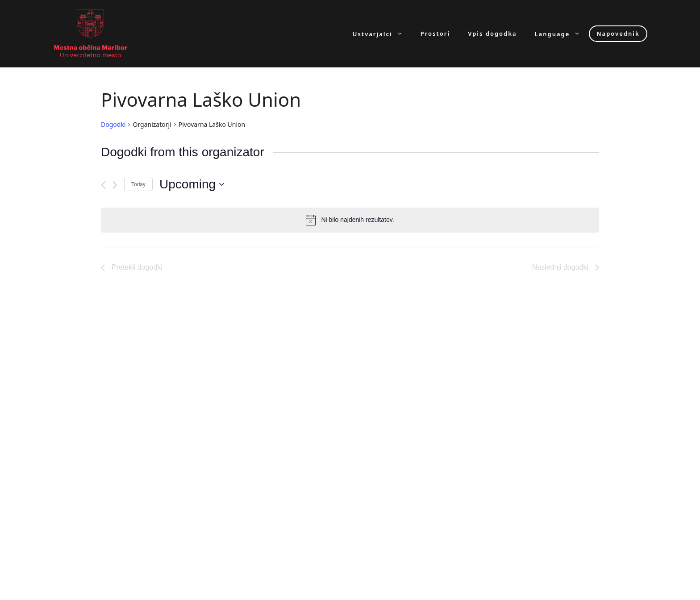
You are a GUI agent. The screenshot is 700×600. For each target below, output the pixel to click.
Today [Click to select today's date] (138, 184)
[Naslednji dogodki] (115, 185)
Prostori (435, 34)
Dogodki (113, 124)
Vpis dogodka (492, 34)
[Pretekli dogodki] (103, 185)
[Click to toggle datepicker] (192, 184)
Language (562, 34)
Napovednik (618, 33)
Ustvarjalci (382, 34)
